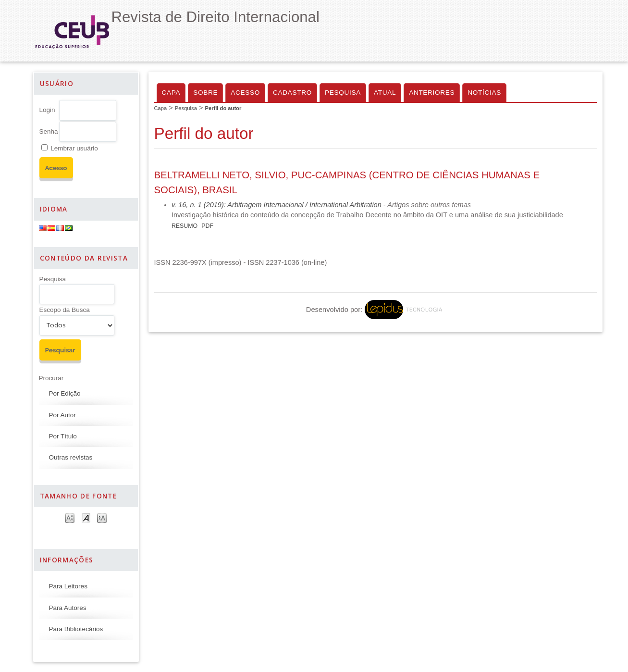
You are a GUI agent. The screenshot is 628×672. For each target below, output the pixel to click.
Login (47, 110)
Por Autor (62, 415)
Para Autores (68, 608)
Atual (385, 93)
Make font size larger (102, 517)
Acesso (245, 93)
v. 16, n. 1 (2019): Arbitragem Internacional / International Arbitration (277, 205)
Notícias (484, 93)
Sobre (205, 93)
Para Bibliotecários (76, 629)
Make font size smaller (70, 517)
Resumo (185, 226)
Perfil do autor (223, 108)
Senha (49, 131)
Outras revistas (71, 457)
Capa (171, 93)
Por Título (63, 436)
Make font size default (86, 517)
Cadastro (292, 93)
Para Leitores (68, 586)
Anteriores (432, 93)
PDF (207, 226)
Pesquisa (53, 279)
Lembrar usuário (74, 148)
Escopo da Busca (65, 310)
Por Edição (65, 393)
